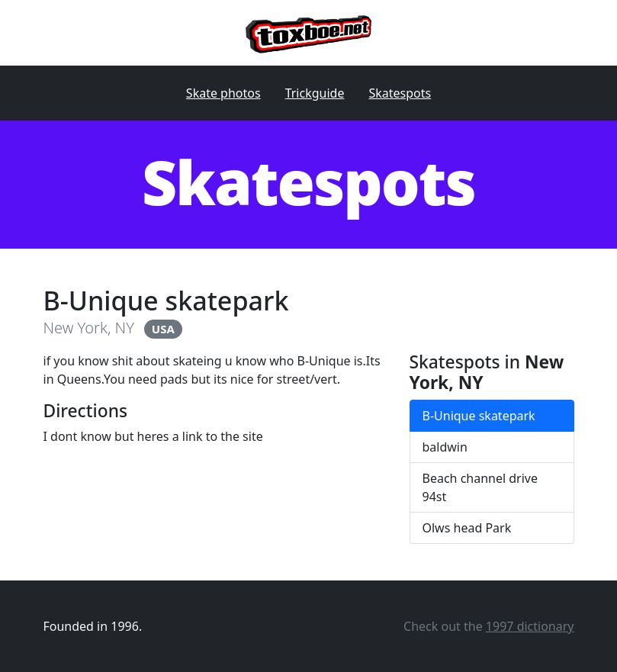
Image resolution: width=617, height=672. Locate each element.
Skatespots (400, 93)
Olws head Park (467, 528)
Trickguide (315, 93)
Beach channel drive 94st (480, 487)
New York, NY (89, 328)
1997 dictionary (530, 626)
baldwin (445, 447)
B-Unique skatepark (479, 416)
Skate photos (223, 93)
